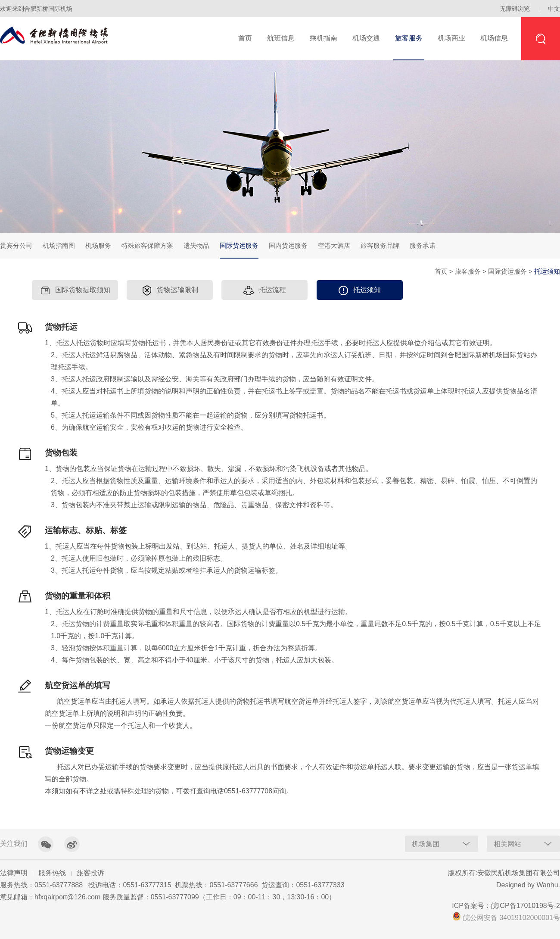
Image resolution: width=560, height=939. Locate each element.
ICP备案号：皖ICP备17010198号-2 (506, 906)
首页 (245, 38)
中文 (554, 9)
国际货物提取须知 (75, 290)
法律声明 (14, 873)
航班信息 (281, 38)
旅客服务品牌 (380, 245)
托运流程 (265, 290)
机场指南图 (59, 245)
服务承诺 (423, 245)
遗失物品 (196, 245)
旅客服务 (409, 38)
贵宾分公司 (16, 245)
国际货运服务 (239, 250)
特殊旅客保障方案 (147, 245)
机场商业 (451, 38)
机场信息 (494, 38)
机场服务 (98, 245)
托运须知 (359, 290)
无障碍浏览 (515, 9)
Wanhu (547, 885)
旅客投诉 (90, 873)
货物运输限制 (170, 290)
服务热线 (52, 873)
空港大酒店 (334, 245)
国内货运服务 (288, 245)
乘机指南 (324, 38)
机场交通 (366, 38)
